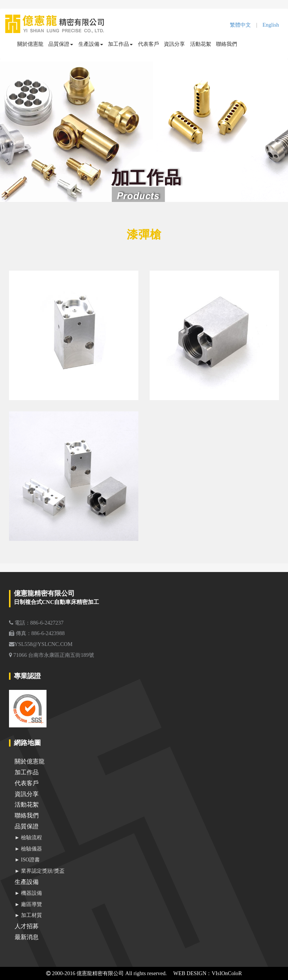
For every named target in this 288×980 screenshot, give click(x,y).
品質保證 (61, 44)
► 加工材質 (28, 915)
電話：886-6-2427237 (36, 623)
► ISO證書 (27, 860)
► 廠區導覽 (28, 904)
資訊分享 (174, 44)
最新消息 (27, 937)
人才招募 (27, 926)
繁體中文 (240, 25)
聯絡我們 (226, 44)
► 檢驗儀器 (28, 849)
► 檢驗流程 (28, 838)
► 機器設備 (28, 893)
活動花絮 (201, 44)
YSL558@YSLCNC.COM (41, 644)
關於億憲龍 (30, 44)
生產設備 (91, 44)
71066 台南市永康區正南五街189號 (52, 655)
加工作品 (120, 44)
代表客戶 (148, 44)
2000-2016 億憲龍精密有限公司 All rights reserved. (106, 973)
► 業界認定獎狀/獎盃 (40, 871)
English (271, 25)
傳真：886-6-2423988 (37, 633)
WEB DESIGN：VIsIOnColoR (208, 973)
